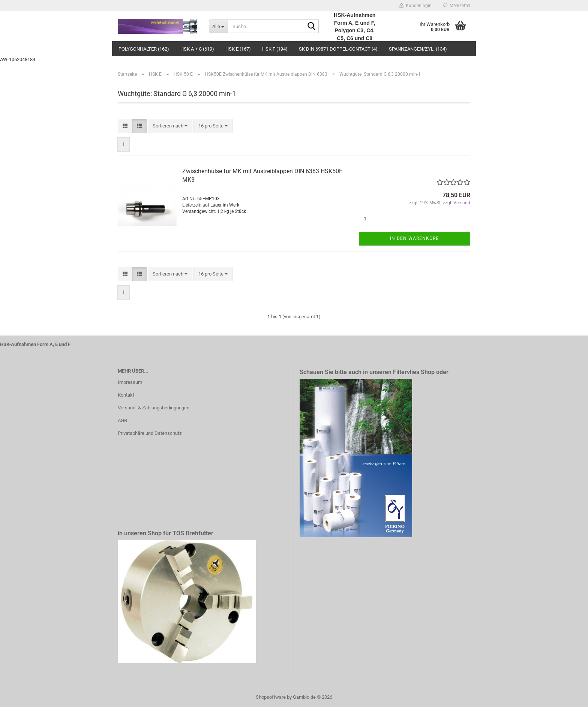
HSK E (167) (238, 49)
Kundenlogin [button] (415, 6)
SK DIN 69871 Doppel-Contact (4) (338, 49)
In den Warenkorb (414, 238)
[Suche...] (218, 26)
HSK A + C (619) (197, 49)
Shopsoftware (271, 697)
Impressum (130, 382)
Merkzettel (457, 6)
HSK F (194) (275, 49)
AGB (122, 420)
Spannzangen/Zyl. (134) (418, 49)
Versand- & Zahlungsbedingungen (154, 408)
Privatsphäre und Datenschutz (150, 433)
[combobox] (170, 126)
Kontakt (126, 395)
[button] (125, 126)
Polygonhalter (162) (144, 49)
